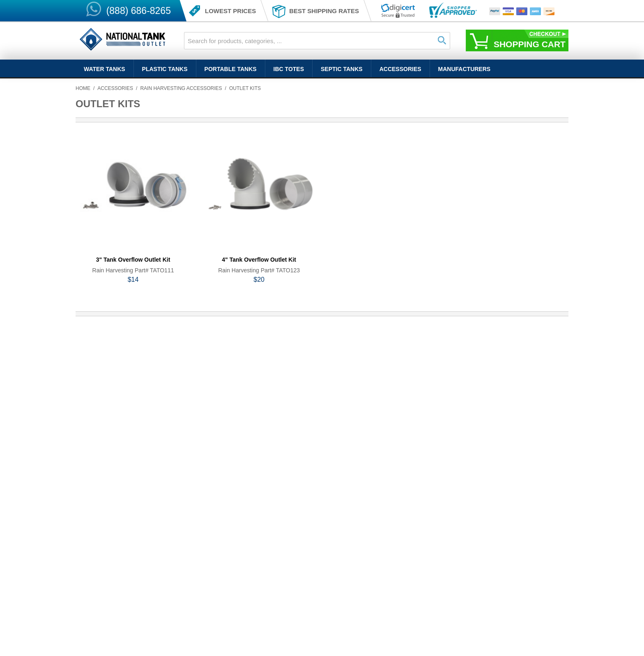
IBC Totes (289, 69)
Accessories (400, 69)
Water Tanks (105, 69)
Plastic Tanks (165, 69)
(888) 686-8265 (139, 11)
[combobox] (317, 41)
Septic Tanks (342, 69)
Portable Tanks (231, 69)
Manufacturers (465, 69)
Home (83, 88)
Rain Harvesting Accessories (181, 88)
